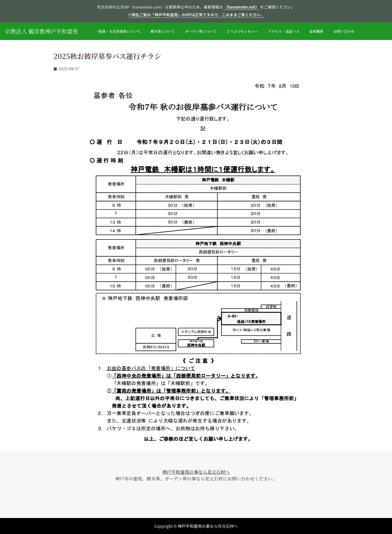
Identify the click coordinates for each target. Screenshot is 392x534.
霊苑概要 (316, 31)
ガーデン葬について (201, 31)
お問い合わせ (344, 31)
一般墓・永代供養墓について (118, 31)
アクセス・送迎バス (284, 31)
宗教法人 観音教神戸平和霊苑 (41, 31)
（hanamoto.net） (242, 7)
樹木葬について (163, 31)
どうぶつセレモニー (242, 31)
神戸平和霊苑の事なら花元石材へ (196, 472)
